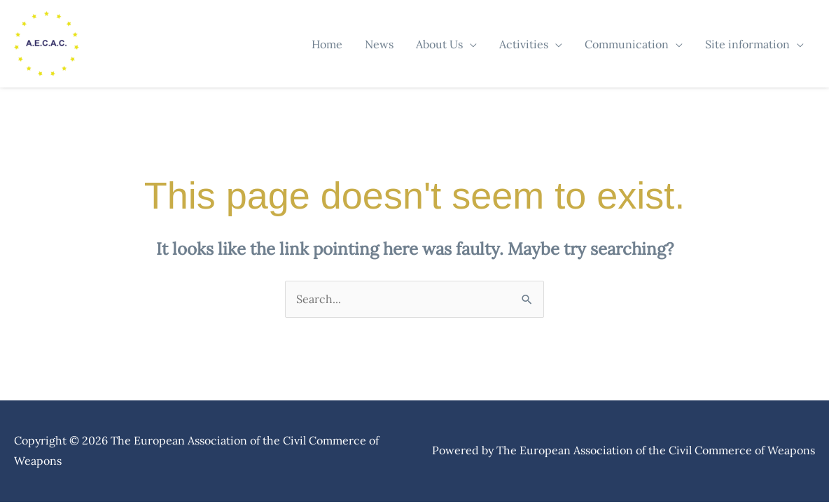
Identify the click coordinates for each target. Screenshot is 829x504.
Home (327, 44)
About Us (439, 44)
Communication (627, 44)
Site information (747, 44)
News (379, 44)
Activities (524, 44)
